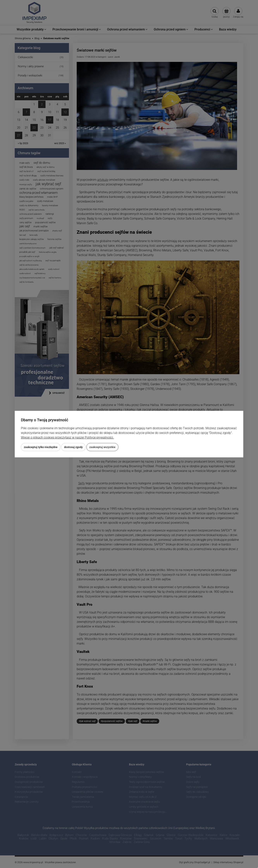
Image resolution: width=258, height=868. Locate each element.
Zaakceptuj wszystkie (102, 447)
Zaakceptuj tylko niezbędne (41, 447)
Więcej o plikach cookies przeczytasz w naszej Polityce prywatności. (67, 437)
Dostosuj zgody (73, 447)
